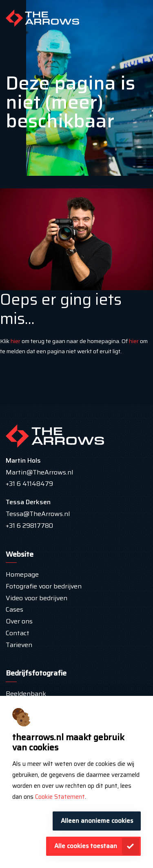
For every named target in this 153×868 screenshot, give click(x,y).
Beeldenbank (26, 694)
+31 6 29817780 (29, 526)
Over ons (19, 621)
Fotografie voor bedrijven (44, 586)
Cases (14, 609)
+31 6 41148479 (29, 484)
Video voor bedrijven (37, 598)
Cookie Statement (60, 797)
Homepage (22, 574)
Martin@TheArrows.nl (39, 472)
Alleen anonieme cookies (97, 821)
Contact (18, 633)
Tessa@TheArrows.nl (38, 514)
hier (16, 341)
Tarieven (20, 645)
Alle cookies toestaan (86, 846)
